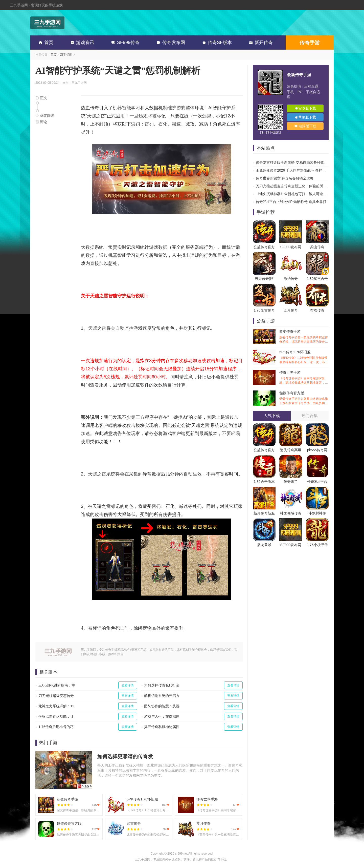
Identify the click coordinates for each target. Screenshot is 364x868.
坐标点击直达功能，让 (56, 716)
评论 (41, 122)
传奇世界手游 (304, 378)
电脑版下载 (305, 126)
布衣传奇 (317, 310)
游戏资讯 (81, 43)
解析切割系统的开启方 (162, 696)
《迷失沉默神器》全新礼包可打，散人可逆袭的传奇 (297, 194)
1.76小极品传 (317, 545)
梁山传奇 (317, 247)
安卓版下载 (305, 108)
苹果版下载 (305, 117)
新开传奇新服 (264, 513)
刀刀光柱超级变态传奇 (56, 696)
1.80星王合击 (317, 279)
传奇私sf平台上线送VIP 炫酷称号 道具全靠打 (291, 202)
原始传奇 (291, 279)
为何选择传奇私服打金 (162, 685)
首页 (45, 43)
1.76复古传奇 (264, 310)
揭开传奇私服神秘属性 (162, 727)
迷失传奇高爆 (291, 450)
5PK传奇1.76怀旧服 (304, 357)
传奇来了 (291, 482)
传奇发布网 (170, 43)
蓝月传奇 (291, 310)
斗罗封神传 (317, 513)
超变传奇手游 (304, 337)
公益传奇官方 (264, 247)
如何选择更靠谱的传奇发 (125, 756)
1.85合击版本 (264, 482)
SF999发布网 (291, 247)
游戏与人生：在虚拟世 (162, 716)
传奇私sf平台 (317, 482)
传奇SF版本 (216, 43)
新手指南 (66, 55)
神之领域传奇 (291, 513)
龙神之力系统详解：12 (56, 706)
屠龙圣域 (264, 545)
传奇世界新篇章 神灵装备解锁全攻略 (285, 178)
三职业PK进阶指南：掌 (57, 685)
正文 (41, 98)
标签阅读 (45, 116)
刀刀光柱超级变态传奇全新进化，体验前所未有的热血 (298, 186)
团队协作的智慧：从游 (162, 706)
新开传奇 (260, 43)
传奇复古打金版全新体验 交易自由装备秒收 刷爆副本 (298, 162)
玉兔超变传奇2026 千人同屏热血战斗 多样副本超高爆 (298, 170)
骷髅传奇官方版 (304, 398)
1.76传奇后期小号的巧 (56, 727)
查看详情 (128, 685)
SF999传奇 (124, 43)
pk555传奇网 (317, 450)
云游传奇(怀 (264, 279)
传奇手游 (310, 43)
